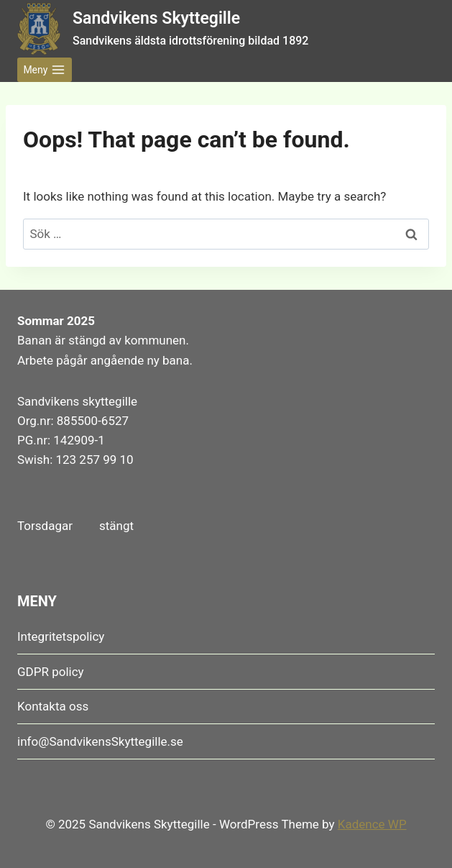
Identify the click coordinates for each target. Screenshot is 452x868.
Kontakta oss (53, 706)
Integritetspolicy (61, 636)
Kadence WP (372, 824)
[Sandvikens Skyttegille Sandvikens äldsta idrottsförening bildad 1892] (163, 28)
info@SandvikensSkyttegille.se (100, 741)
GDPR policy (51, 672)
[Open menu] (45, 70)
